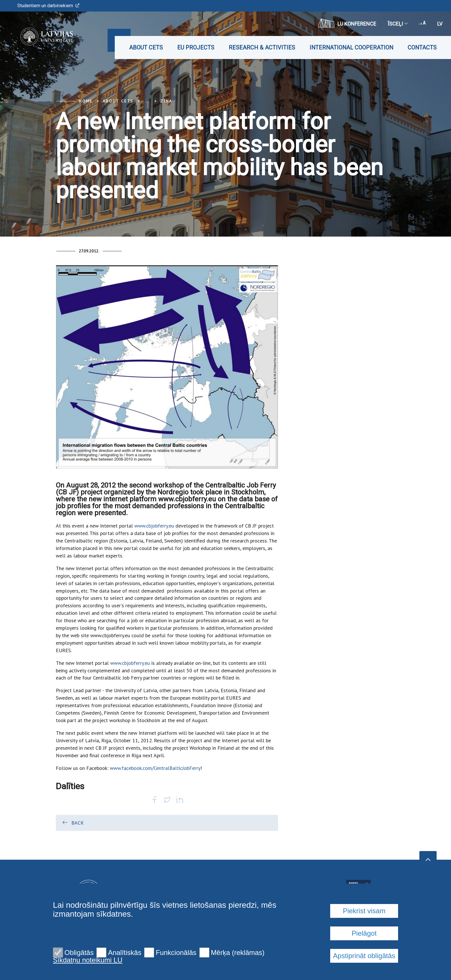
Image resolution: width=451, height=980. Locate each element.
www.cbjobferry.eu (154, 526)
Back (73, 823)
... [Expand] (147, 101)
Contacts (422, 47)
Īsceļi (398, 24)
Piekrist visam (364, 911)
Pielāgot (364, 933)
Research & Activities (262, 47)
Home (86, 101)
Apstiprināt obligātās (364, 956)
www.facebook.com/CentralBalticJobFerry (155, 768)
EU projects (196, 47)
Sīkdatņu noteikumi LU (88, 960)
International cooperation (351, 47)
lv (440, 24)
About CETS (146, 47)
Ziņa (166, 101)
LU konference (347, 23)
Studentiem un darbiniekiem (48, 6)
